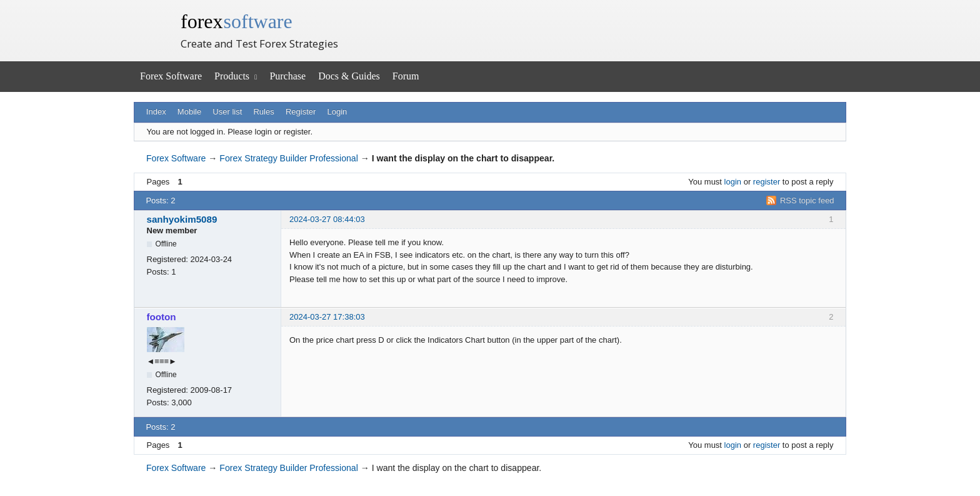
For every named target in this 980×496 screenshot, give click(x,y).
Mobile (189, 112)
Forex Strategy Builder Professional (288, 158)
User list (227, 112)
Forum (406, 76)
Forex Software (171, 76)
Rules (263, 112)
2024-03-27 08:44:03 (327, 219)
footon (162, 317)
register (767, 182)
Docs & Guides (349, 76)
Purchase (287, 76)
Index (156, 112)
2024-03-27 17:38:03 (327, 317)
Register (301, 112)
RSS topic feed (807, 200)
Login (337, 112)
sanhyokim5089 (182, 219)
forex (237, 21)
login (733, 182)
